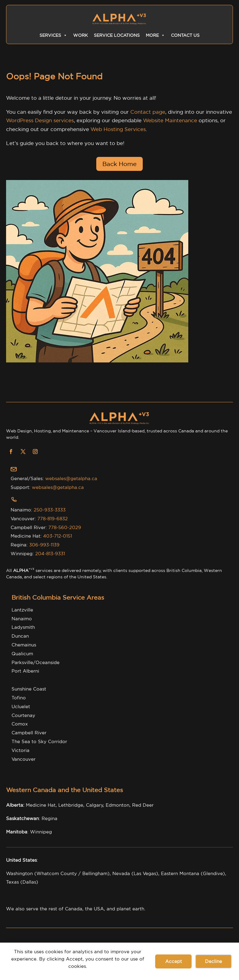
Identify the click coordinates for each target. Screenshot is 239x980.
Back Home (120, 164)
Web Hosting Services (118, 129)
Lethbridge (71, 805)
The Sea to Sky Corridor (39, 741)
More (155, 35)
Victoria (20, 750)
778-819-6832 (53, 519)
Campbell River (29, 733)
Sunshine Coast (29, 689)
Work (80, 35)
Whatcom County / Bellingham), (74, 873)
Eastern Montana (180, 873)
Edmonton (118, 805)
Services (53, 35)
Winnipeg (41, 832)
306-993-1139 (44, 545)
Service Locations (117, 35)
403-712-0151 (58, 536)
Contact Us (185, 35)
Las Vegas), (147, 873)
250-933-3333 (50, 510)
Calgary (95, 805)
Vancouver (24, 759)
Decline (213, 961)
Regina (50, 818)
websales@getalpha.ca (71, 478)
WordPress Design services (40, 120)
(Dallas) (29, 882)
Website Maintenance (170, 120)
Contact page (148, 112)
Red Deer (143, 805)
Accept (174, 961)
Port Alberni (25, 671)
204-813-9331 (50, 554)
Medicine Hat (41, 805)
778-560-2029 (65, 527)
